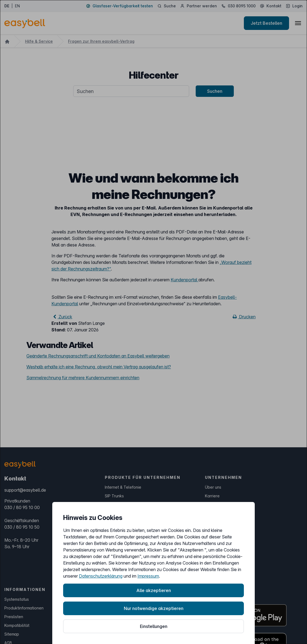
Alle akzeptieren (154, 590)
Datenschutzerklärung (101, 576)
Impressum (148, 576)
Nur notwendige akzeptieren (154, 608)
